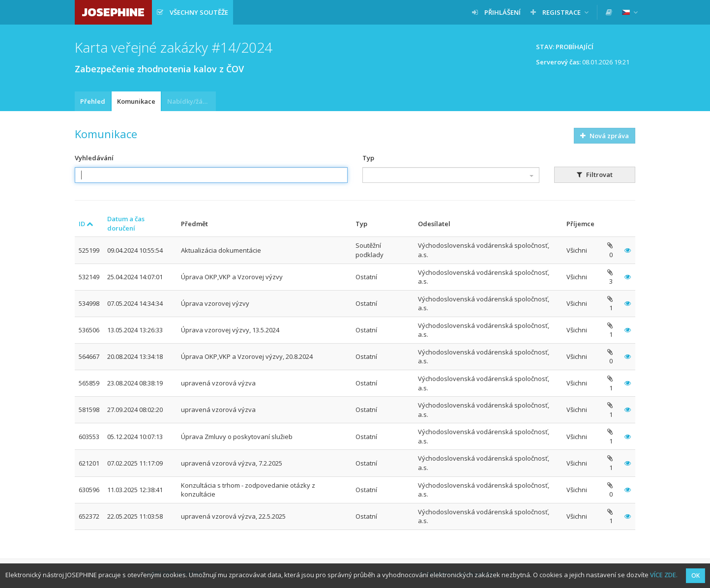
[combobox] (451, 175)
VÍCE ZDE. (664, 575)
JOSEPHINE (113, 12)
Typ (368, 158)
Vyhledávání (94, 158)
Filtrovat (595, 175)
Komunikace (136, 101)
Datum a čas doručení (126, 223)
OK (695, 575)
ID (86, 224)
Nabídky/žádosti (192, 101)
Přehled (93, 101)
